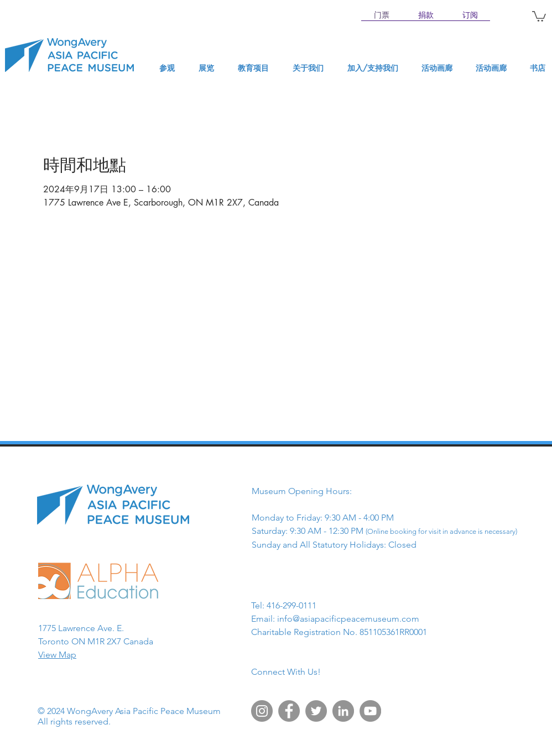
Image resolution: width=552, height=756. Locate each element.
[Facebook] (289, 711)
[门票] (382, 15)
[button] (539, 16)
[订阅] (470, 15)
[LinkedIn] (343, 711)
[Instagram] (262, 711)
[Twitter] (316, 711)
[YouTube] (370, 711)
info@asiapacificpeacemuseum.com (348, 619)
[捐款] (426, 15)
